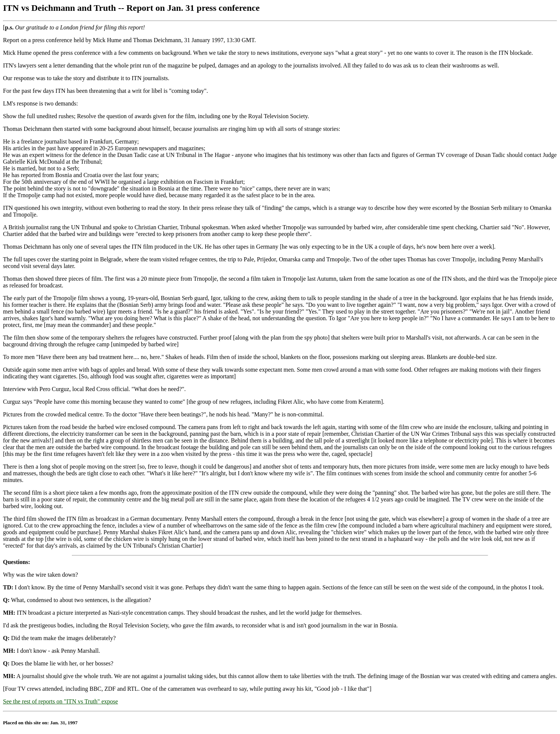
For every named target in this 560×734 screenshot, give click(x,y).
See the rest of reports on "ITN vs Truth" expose (61, 701)
